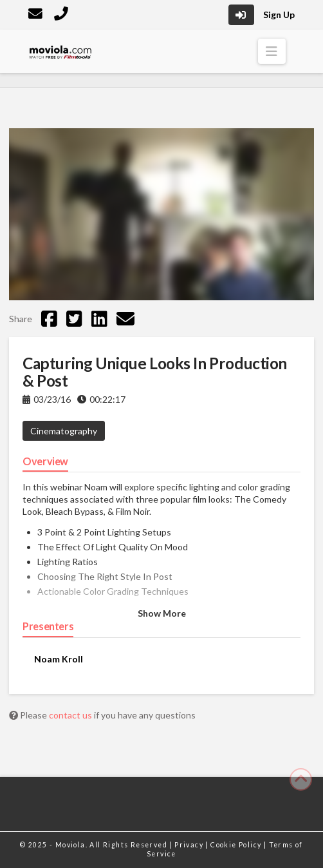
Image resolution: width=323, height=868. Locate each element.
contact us (71, 715)
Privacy (190, 845)
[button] (272, 51)
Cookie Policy (237, 845)
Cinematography (64, 431)
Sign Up (279, 14)
